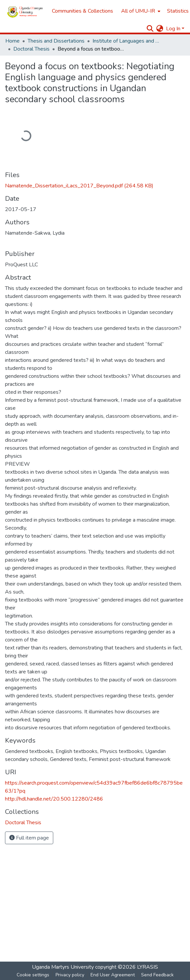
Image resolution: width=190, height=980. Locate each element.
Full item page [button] (29, 838)
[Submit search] (150, 29)
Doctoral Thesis (31, 49)
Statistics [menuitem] (178, 11)
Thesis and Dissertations (56, 41)
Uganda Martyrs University (63, 967)
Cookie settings (33, 975)
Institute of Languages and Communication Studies (126, 41)
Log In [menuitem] (173, 29)
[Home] (25, 11)
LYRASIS (148, 967)
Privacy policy (70, 975)
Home (12, 41)
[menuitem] (140, 11)
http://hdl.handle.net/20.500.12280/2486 (54, 799)
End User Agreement (113, 975)
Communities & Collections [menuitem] (83, 11)
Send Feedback (157, 975)
